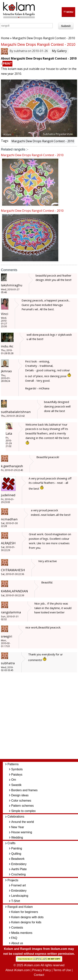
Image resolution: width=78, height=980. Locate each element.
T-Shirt (16, 901)
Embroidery (19, 864)
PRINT (7, 63)
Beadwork (18, 859)
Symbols (17, 769)
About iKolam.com (18, 970)
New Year (18, 827)
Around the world (23, 822)
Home (5, 38)
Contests (17, 928)
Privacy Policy (42, 970)
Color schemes (21, 801)
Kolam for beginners (25, 912)
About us (17, 943)
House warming (22, 832)
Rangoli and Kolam (20, 907)
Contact (39, 975)
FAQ (14, 938)
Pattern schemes (22, 806)
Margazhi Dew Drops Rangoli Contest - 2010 (43, 141)
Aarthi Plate (19, 869)
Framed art (19, 885)
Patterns (13, 764)
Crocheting (18, 874)
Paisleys (17, 775)
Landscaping (20, 896)
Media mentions (22, 933)
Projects (13, 880)
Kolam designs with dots (27, 917)
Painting (17, 848)
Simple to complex (24, 811)
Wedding (17, 837)
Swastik (16, 785)
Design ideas (20, 795)
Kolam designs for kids (26, 922)
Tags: (5, 141)
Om (14, 780)
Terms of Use (62, 970)
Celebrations (16, 817)
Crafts (12, 843)
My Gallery (59, 51)
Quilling (16, 854)
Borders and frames (24, 790)
